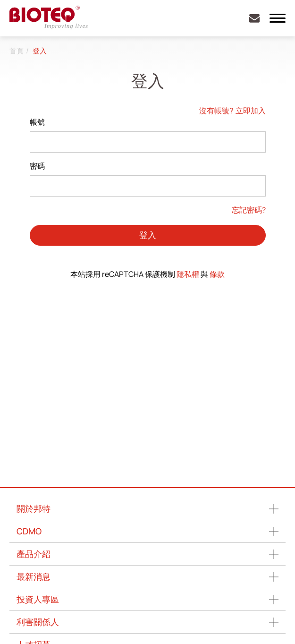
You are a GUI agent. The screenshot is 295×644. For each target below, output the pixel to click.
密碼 (37, 166)
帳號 (37, 122)
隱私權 (188, 274)
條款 (217, 274)
